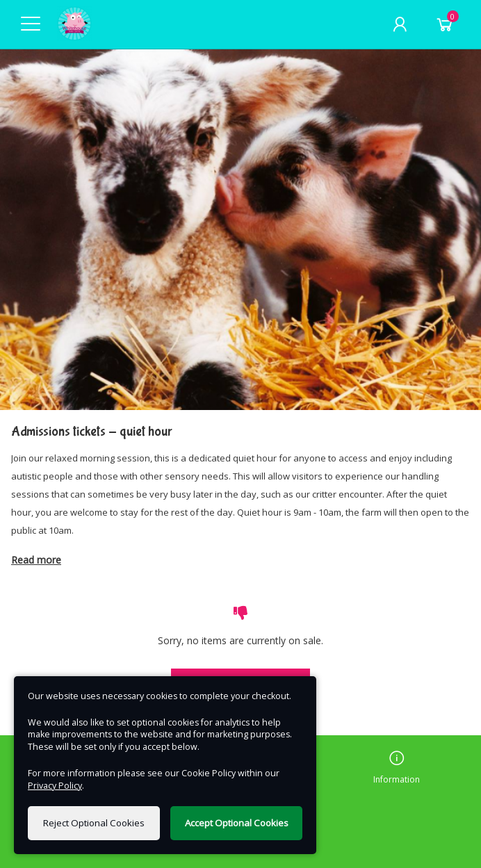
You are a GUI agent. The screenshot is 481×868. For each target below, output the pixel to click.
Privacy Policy (55, 786)
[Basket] (445, 24)
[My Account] (400, 24)
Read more (36, 560)
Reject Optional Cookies (94, 823)
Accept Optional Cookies (237, 823)
